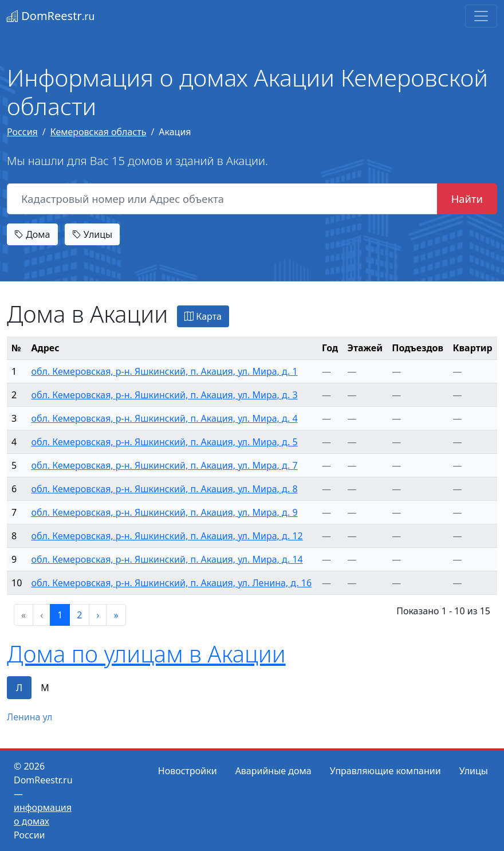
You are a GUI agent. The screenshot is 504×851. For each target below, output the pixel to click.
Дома (32, 234)
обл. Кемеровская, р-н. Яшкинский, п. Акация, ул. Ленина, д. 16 (171, 583)
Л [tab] (19, 688)
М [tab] (45, 688)
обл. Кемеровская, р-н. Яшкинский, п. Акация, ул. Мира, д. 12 (167, 536)
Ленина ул (29, 717)
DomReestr (51, 16)
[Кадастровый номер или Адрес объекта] (222, 199)
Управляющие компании (385, 771)
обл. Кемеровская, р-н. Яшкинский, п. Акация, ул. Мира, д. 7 (164, 465)
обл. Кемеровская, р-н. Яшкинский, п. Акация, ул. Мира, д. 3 (164, 395)
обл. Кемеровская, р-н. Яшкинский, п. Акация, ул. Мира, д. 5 (164, 442)
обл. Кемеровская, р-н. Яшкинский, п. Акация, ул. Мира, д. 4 (164, 418)
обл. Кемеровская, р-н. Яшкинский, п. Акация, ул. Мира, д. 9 (164, 512)
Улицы (92, 234)
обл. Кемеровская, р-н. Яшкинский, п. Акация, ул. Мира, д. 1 (164, 371)
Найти (467, 199)
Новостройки (188, 771)
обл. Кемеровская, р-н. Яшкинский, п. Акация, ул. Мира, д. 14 (167, 559)
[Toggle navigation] (481, 16)
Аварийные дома (273, 771)
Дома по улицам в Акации (146, 654)
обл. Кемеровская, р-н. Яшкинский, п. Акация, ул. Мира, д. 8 (164, 489)
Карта (203, 316)
